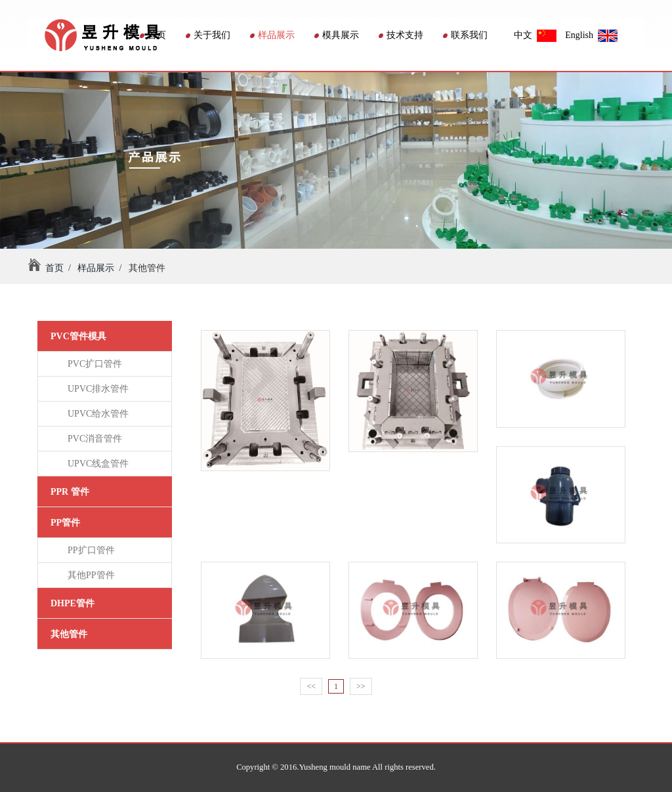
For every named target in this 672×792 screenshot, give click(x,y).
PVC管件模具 (78, 336)
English (591, 35)
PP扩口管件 (89, 550)
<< (311, 686)
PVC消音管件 (93, 439)
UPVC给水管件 (96, 414)
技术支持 (401, 35)
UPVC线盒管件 (96, 464)
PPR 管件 (70, 492)
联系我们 (465, 35)
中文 (535, 35)
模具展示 (337, 35)
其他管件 (69, 634)
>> (361, 686)
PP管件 (65, 523)
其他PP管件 (89, 575)
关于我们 (208, 35)
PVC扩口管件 (93, 364)
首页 (153, 35)
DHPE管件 (73, 603)
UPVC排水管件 (96, 389)
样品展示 (272, 35)
